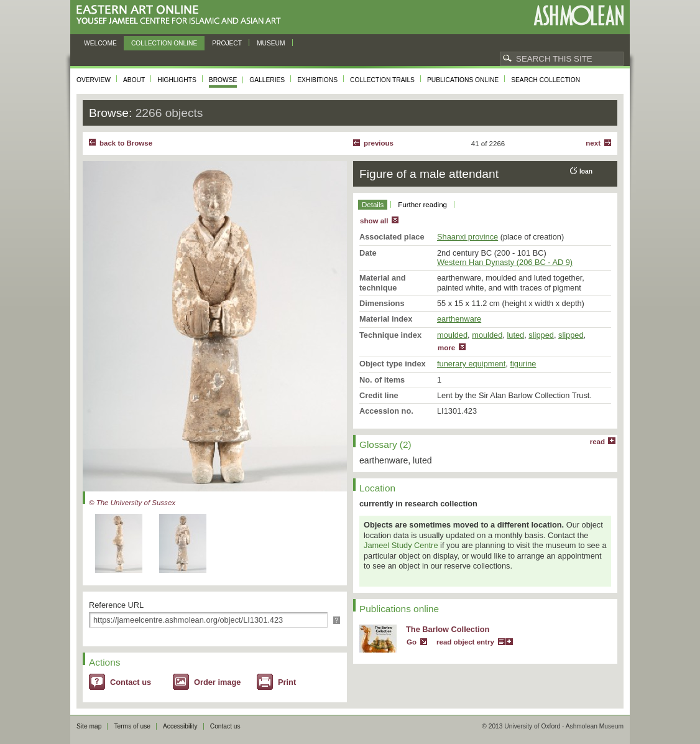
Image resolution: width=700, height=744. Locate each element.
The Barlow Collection (448, 629)
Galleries (267, 80)
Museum (271, 43)
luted (515, 335)
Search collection (546, 80)
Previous (379, 143)
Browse (223, 80)
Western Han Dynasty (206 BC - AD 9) (505, 262)
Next (593, 143)
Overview (94, 80)
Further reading (422, 205)
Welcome (100, 43)
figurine (523, 364)
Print (287, 682)
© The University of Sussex (132, 503)
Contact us (131, 682)
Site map (89, 726)
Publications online (463, 80)
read (597, 442)
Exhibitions (317, 80)
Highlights (177, 80)
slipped (541, 335)
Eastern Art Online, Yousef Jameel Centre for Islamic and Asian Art (182, 15)
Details (373, 205)
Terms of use (132, 726)
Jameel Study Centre (401, 545)
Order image (217, 682)
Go (412, 642)
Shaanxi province (467, 237)
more (446, 348)
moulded (452, 335)
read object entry (465, 642)
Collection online (164, 43)
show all (374, 221)
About (134, 80)
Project (227, 43)
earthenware (459, 319)
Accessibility (180, 726)
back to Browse (126, 143)
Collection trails (382, 80)
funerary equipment (471, 364)
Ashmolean (578, 15)
